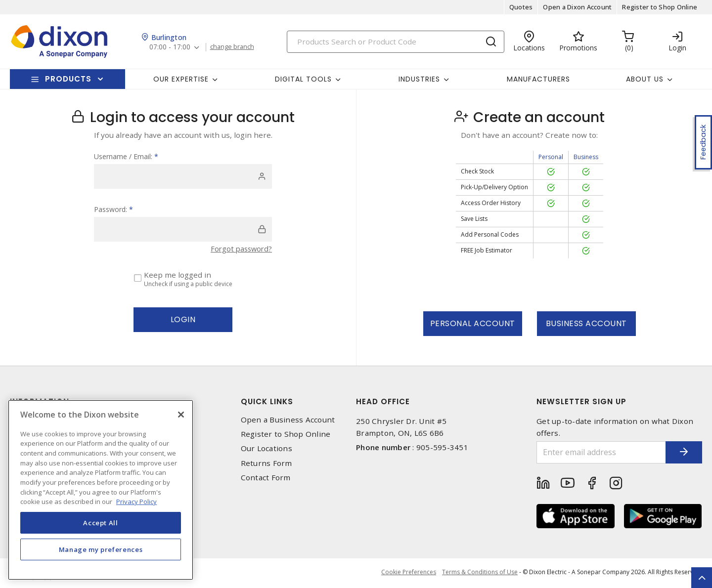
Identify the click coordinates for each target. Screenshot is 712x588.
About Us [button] (645, 79)
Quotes (521, 7)
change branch (234, 47)
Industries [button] (419, 79)
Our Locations (267, 448)
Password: (113, 209)
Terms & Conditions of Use (480, 573)
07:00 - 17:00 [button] (170, 47)
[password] (183, 229)
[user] (183, 176)
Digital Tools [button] (303, 79)
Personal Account (473, 323)
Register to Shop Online (660, 7)
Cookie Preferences (407, 573)
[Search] (396, 42)
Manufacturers (538, 79)
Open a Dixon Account (577, 7)
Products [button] (68, 79)
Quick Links (267, 401)
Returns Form (267, 463)
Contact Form (266, 478)
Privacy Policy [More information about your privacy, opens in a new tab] (136, 502)
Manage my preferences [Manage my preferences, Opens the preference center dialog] (101, 549)
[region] (101, 490)
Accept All (101, 523)
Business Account (586, 323)
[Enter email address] (595, 452)
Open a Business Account (288, 420)
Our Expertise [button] (181, 79)
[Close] (181, 415)
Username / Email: (126, 156)
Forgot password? (240, 249)
